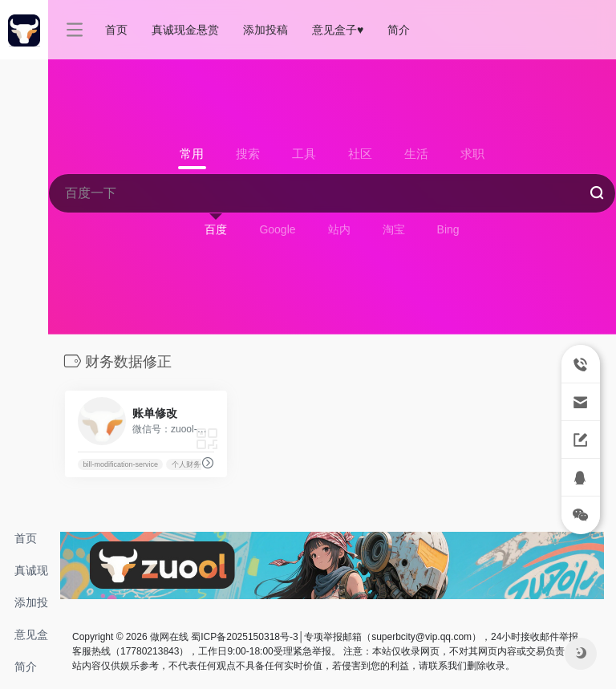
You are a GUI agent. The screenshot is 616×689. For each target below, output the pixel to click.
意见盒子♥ (31, 639)
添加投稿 (31, 607)
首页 (26, 538)
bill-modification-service (120, 464)
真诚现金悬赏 (31, 575)
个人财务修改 (193, 464)
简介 (26, 667)
